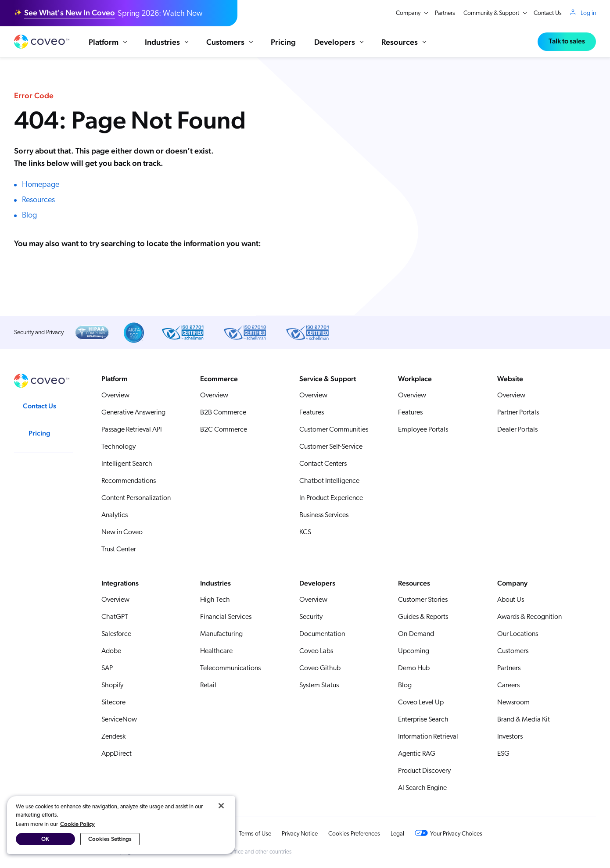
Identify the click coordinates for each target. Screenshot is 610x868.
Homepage (41, 185)
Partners (445, 13)
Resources (38, 201)
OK (45, 839)
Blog (29, 216)
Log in (588, 13)
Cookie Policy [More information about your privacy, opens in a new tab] (77, 824)
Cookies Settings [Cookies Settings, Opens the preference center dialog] (110, 839)
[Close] (221, 806)
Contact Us (548, 13)
